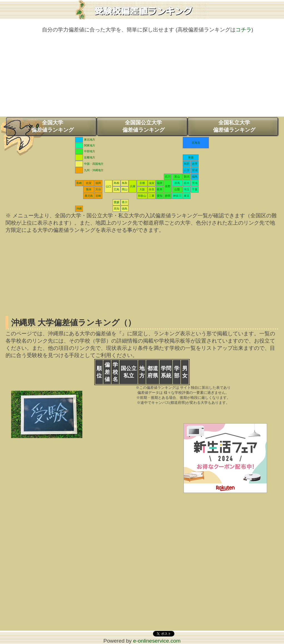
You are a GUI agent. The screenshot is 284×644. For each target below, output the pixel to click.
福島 (195, 177)
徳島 (125, 209)
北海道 (196, 143)
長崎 (79, 183)
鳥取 (125, 183)
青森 (191, 157)
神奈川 (177, 196)
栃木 (187, 183)
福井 (160, 183)
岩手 (195, 164)
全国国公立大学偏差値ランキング (144, 126)
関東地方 (90, 145)
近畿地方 (90, 157)
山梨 (177, 189)
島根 (117, 183)
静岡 (168, 196)
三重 (152, 196)
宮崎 (98, 196)
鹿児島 (89, 196)
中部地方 (90, 151)
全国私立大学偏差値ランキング (234, 126)
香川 (125, 202)
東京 (187, 196)
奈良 (152, 189)
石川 (168, 177)
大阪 (142, 189)
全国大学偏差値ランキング (53, 126)
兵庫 (133, 186)
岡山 (125, 189)
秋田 (187, 164)
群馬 (177, 183)
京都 (142, 183)
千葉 (195, 189)
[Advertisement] (142, 78)
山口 (108, 186)
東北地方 (90, 140)
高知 (117, 209)
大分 (98, 189)
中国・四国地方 (94, 164)
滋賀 (152, 183)
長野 (168, 186)
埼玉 (187, 189)
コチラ (244, 30)
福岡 (98, 183)
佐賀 (89, 183)
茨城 (195, 183)
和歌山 (142, 196)
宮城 (195, 170)
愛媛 (117, 202)
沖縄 (79, 209)
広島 (117, 189)
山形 (187, 170)
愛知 (160, 196)
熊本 (89, 189)
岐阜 (160, 189)
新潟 (187, 177)
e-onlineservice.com (157, 641)
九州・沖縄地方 (94, 170)
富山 (177, 177)
